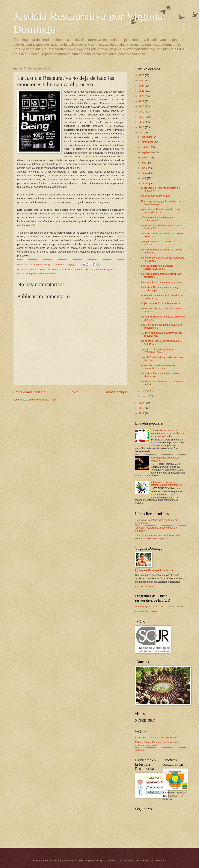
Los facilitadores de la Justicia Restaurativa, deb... (157, 267)
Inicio (75, 392)
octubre (146, 147)
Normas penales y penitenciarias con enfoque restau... (161, 203)
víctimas (52, 273)
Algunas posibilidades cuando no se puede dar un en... (160, 211)
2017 (142, 122)
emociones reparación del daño (77, 270)
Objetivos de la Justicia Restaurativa (161, 303)
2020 (142, 106)
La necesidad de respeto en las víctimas (163, 282)
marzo (145, 184)
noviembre (148, 142)
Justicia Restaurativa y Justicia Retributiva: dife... (157, 351)
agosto (146, 157)
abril (144, 178)
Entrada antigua (116, 392)
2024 (142, 86)
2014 (142, 403)
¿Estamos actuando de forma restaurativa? (157, 219)
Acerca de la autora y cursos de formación (158, 737)
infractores (101, 270)
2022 (142, 96)
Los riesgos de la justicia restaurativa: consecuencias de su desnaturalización (167, 433)
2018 (142, 117)
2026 (142, 75)
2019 (142, 112)
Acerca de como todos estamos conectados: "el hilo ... (158, 367)
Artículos (140, 750)
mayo (145, 173)
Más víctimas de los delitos (156, 196)
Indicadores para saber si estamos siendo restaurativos (166, 483)
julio (144, 163)
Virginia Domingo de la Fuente (156, 570)
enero (145, 396)
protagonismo (38, 273)
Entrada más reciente (29, 392)
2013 (142, 408)
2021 (142, 101)
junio (145, 168)
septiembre (148, 152)
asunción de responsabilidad (44, 270)
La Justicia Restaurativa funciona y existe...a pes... (160, 289)
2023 (142, 91)
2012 (142, 413)
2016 (142, 127)
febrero (146, 391)
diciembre (147, 137)
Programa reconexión (147, 611)
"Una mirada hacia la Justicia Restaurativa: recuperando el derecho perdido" (158, 537)
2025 (142, 80)
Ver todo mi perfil (144, 586)
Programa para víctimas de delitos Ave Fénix (159, 607)
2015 (142, 132)
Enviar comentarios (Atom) (43, 400)
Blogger (162, 861)
